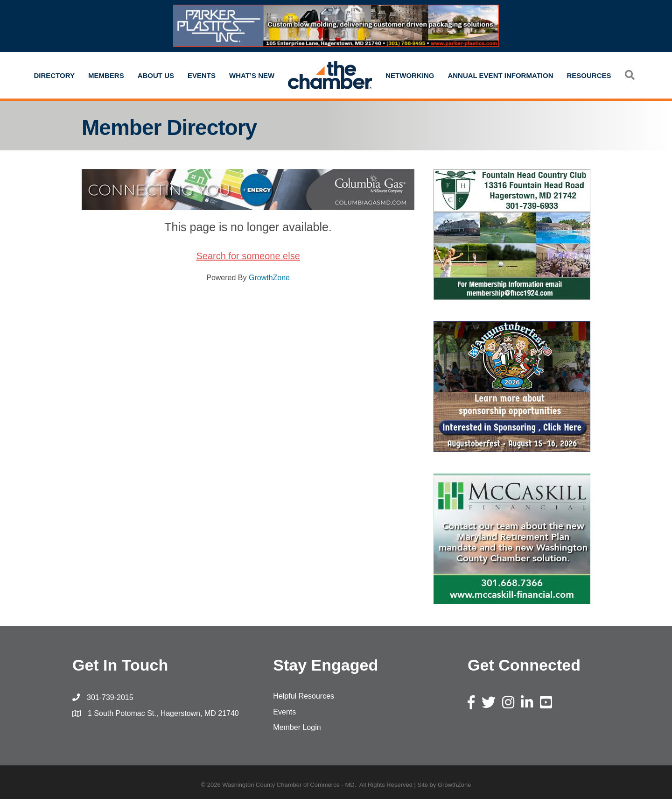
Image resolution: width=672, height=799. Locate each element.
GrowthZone (269, 278)
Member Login (297, 727)
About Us (156, 75)
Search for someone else (248, 256)
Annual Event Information (500, 75)
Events (202, 75)
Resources (589, 75)
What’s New (252, 75)
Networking (410, 75)
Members (106, 75)
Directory (54, 75)
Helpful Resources (304, 696)
